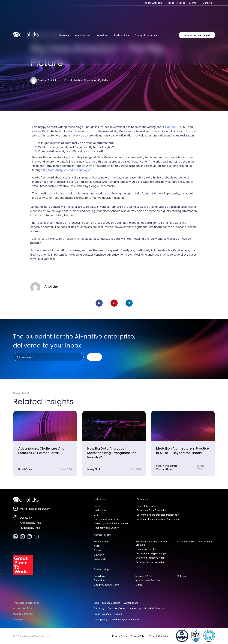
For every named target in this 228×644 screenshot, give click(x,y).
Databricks (100, 580)
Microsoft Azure (144, 576)
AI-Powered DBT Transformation (195, 542)
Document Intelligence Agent (151, 553)
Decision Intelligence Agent (150, 558)
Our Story (99, 608)
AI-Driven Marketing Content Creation (151, 543)
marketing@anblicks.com (35, 509)
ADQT (97, 546)
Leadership (135, 608)
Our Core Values (116, 608)
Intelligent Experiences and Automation (158, 519)
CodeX (98, 550)
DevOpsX (99, 555)
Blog (96, 603)
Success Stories (111, 603)
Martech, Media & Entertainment (112, 523)
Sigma (139, 585)
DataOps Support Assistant (150, 562)
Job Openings (101, 619)
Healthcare (100, 510)
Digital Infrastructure (148, 506)
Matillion (181, 576)
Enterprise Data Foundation (152, 510)
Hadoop (170, 127)
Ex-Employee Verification (126, 619)
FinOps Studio (101, 542)
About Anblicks (153, 3)
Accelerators (83, 35)
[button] (99, 303)
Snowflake (100, 576)
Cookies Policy (138, 636)
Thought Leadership (147, 35)
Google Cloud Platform (106, 585)
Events (193, 3)
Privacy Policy (120, 636)
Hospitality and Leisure (106, 528)
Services (64, 35)
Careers (207, 3)
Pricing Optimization (146, 549)
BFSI (96, 515)
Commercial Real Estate (107, 519)
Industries (102, 35)
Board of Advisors (154, 608)
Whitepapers (131, 603)
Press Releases (177, 3)
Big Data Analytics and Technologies (67, 170)
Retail (97, 506)
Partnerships (122, 35)
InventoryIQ (100, 559)
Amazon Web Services (148, 580)
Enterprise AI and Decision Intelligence (158, 515)
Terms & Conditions (159, 636)
